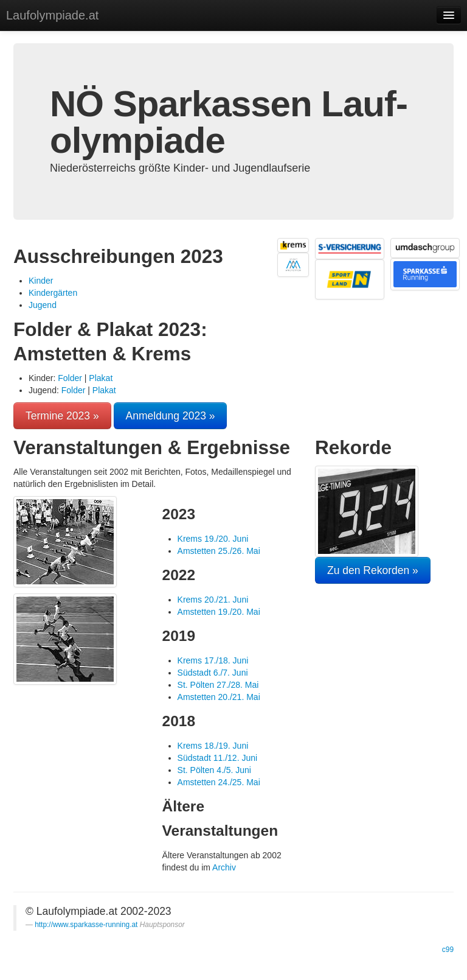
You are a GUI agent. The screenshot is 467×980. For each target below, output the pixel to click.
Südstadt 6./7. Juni (213, 673)
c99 (448, 950)
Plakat (101, 378)
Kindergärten (53, 293)
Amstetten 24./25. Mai (219, 782)
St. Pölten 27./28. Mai (218, 685)
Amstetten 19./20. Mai (219, 612)
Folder (70, 378)
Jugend (43, 305)
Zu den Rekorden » (373, 570)
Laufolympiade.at (52, 15)
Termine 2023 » (62, 416)
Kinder (41, 281)
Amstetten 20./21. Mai (219, 697)
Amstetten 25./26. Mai (219, 551)
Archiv (224, 867)
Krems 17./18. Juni (213, 660)
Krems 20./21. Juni (213, 600)
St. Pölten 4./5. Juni (214, 770)
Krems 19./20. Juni (213, 539)
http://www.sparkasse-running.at (86, 925)
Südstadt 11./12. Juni (218, 758)
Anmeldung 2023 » (171, 416)
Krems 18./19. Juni (213, 746)
